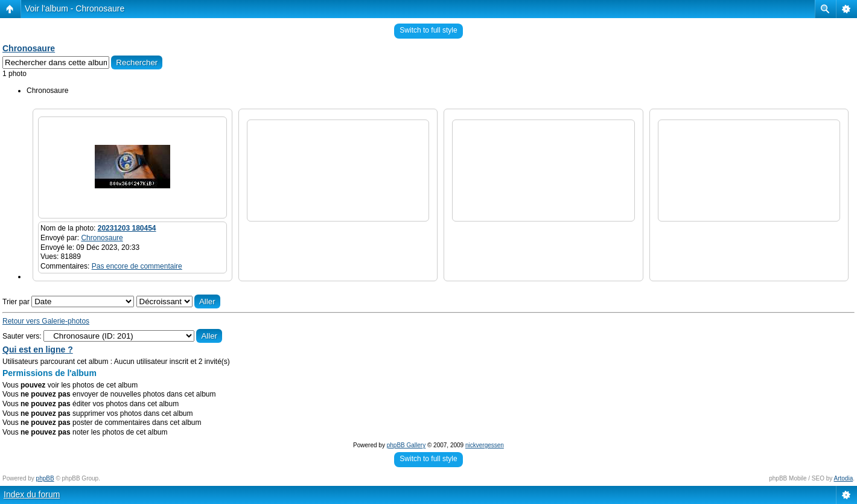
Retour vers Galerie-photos (46, 321)
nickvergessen (485, 445)
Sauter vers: (22, 336)
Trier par (68, 302)
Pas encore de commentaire (137, 266)
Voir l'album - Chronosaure (75, 8)
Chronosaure (29, 48)
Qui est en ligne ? (38, 349)
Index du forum (32, 494)
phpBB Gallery (406, 445)
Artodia (844, 478)
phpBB (45, 478)
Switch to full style (428, 30)
